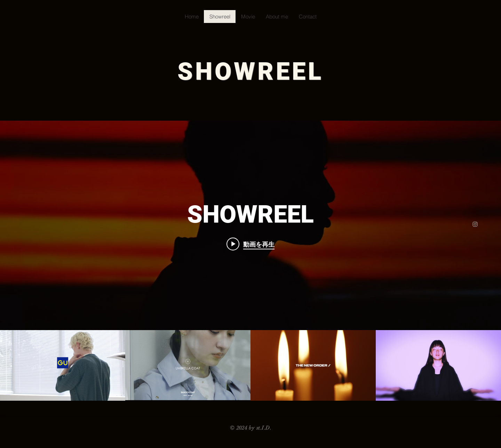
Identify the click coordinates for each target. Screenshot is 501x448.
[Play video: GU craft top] (250, 244)
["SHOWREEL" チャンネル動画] (250, 365)
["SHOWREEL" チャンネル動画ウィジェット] (250, 261)
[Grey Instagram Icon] (475, 224)
